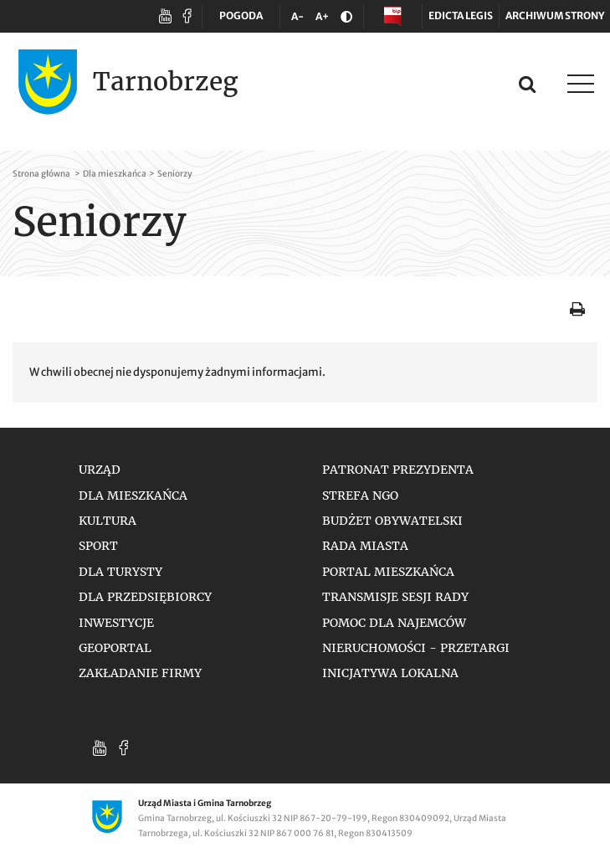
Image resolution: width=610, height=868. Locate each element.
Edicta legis (461, 15)
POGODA (241, 19)
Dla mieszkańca (115, 175)
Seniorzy (175, 175)
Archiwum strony (555, 15)
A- (300, 20)
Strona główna (42, 175)
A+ (325, 20)
